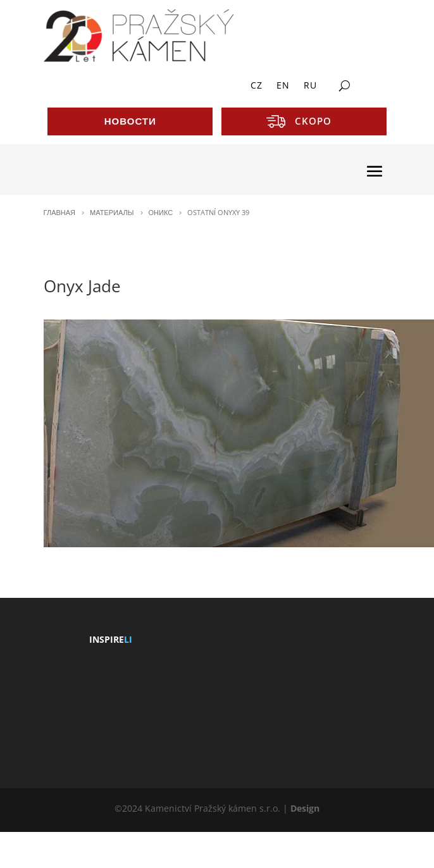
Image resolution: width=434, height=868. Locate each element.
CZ (257, 86)
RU (310, 86)
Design (305, 808)
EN (283, 86)
